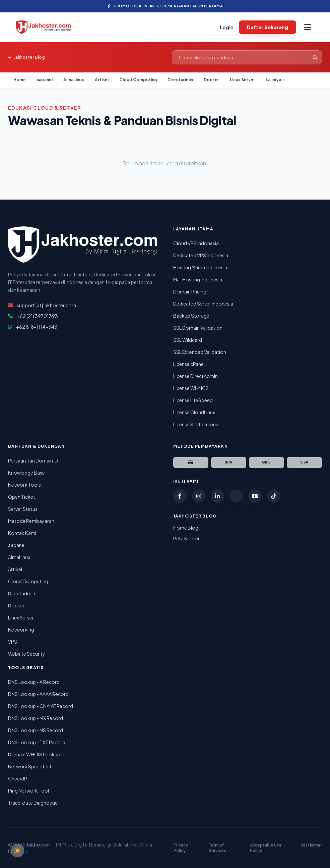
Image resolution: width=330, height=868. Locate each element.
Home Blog (186, 528)
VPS (13, 642)
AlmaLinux (74, 80)
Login (227, 27)
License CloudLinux (194, 412)
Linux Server (242, 80)
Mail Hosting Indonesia (198, 279)
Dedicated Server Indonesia (203, 304)
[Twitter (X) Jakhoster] (236, 496)
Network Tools (24, 485)
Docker (211, 80)
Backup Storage (191, 316)
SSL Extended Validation (200, 352)
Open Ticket (22, 497)
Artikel (102, 80)
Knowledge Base (26, 473)
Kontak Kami (22, 533)
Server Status (23, 509)
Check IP (18, 778)
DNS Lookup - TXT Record (37, 742)
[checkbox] (17, 851)
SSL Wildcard (188, 340)
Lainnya (276, 80)
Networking (21, 630)
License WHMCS (191, 388)
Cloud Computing (138, 80)
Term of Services (217, 848)
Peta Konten (187, 538)
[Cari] (315, 57)
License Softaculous (196, 424)
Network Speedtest (30, 766)
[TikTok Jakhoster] (274, 496)
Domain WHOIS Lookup (34, 754)
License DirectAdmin (195, 376)
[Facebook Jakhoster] (180, 496)
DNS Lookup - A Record (34, 682)
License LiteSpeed (193, 400)
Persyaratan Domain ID (33, 460)
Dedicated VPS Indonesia (201, 255)
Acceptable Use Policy (266, 848)
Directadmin (180, 80)
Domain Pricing (190, 291)
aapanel (45, 80)
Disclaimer (312, 845)
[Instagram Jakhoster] (199, 496)
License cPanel (189, 364)
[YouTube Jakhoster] (255, 496)
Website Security (27, 654)
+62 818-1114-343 (37, 327)
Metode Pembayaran (31, 521)
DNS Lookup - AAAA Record (38, 694)
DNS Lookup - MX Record (36, 718)
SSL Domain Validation (198, 328)
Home (20, 80)
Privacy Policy (181, 848)
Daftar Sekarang (268, 27)
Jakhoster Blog (26, 57)
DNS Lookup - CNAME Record (41, 706)
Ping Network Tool (28, 791)
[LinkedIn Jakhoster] (217, 496)
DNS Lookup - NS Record (36, 730)
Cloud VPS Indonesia (196, 243)
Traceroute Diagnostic (33, 803)
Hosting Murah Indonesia (200, 267)
